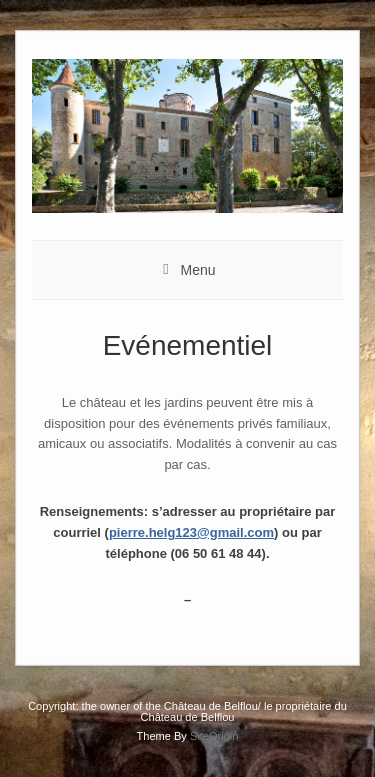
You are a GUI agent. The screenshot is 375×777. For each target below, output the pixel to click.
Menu (197, 270)
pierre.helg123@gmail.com (191, 532)
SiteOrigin (214, 736)
